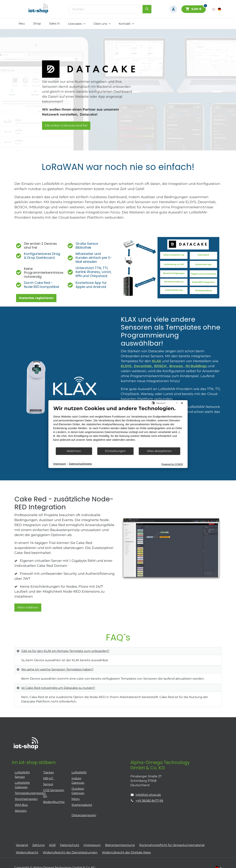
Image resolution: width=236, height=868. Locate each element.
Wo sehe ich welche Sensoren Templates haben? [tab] (57, 669)
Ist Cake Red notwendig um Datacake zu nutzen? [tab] (58, 688)
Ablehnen (74, 451)
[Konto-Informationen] (173, 9)
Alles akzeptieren (159, 451)
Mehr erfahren (28, 607)
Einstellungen (115, 451)
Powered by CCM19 (172, 464)
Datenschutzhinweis (80, 464)
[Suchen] (147, 9)
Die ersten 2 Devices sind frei (66, 125)
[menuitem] (22, 24)
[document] (118, 426)
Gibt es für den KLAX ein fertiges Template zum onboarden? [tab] (65, 651)
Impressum (60, 464)
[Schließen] (182, 403)
